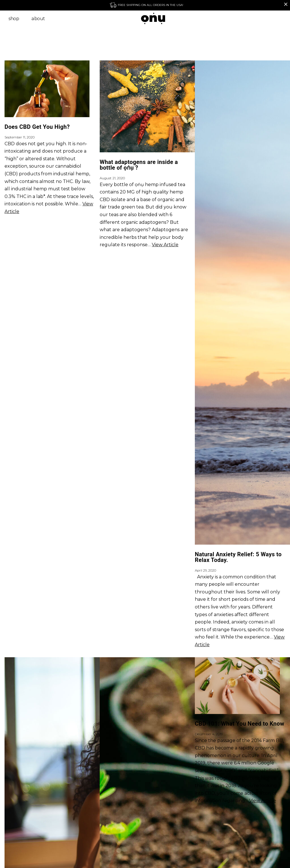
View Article (165, 245)
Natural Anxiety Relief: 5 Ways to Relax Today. (238, 557)
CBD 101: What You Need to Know (240, 724)
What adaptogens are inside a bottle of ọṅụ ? (139, 165)
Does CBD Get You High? (37, 127)
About (38, 18)
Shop (14, 18)
